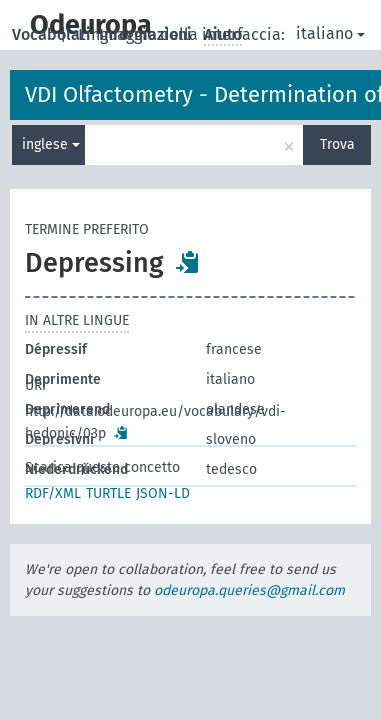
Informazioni (147, 34)
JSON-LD (163, 493)
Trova (337, 144)
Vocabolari (53, 34)
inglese (51, 144)
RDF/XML (53, 493)
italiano (330, 33)
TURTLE (108, 493)
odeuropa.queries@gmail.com (249, 590)
